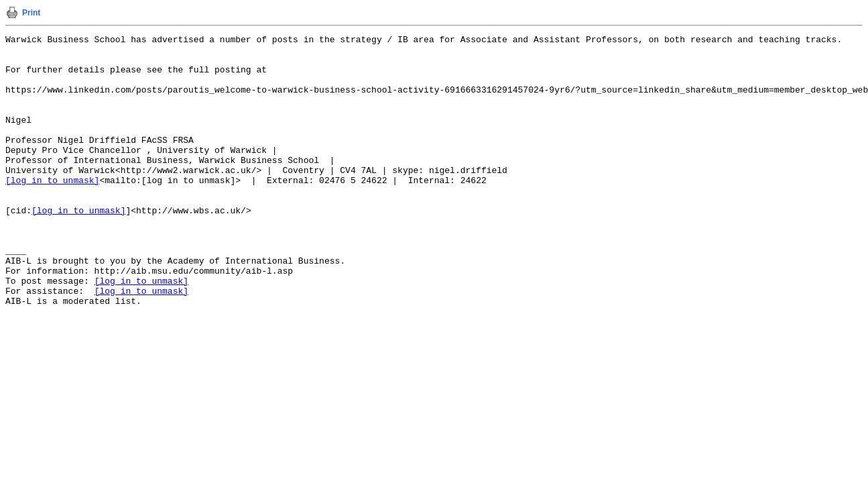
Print (31, 13)
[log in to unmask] (52, 210)
